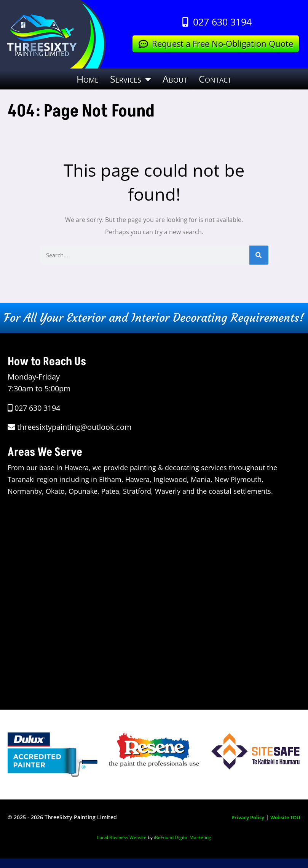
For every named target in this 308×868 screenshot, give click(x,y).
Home (88, 79)
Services (131, 79)
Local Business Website (122, 837)
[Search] (259, 255)
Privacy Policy (243, 817)
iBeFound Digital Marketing (183, 837)
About (175, 79)
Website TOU (284, 817)
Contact (215, 79)
